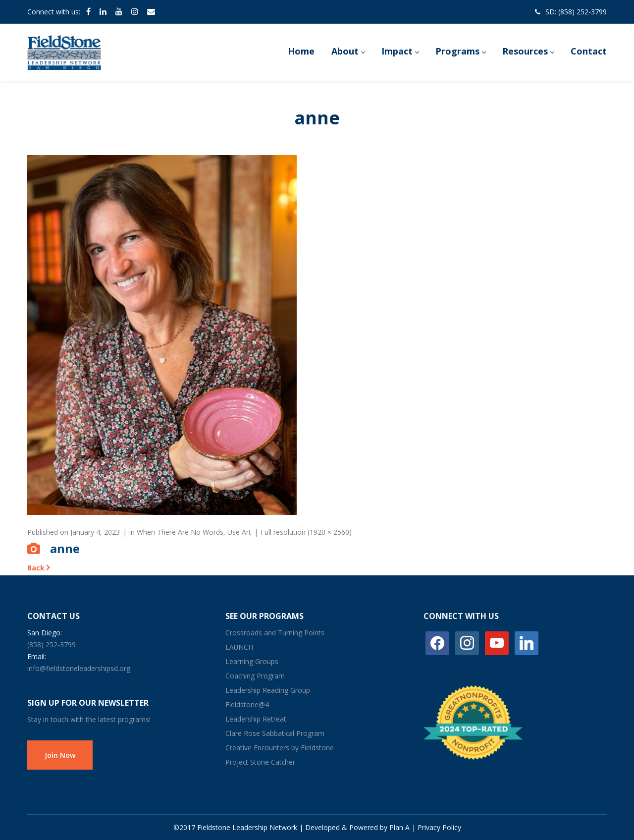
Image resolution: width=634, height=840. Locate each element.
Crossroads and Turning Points (275, 633)
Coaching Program (255, 676)
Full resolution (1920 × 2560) (306, 532)
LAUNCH (239, 647)
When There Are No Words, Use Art (194, 532)
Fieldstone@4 (247, 704)
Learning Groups (252, 661)
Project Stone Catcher (260, 762)
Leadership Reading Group (268, 690)
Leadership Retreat (256, 719)
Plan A (399, 827)
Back (36, 568)
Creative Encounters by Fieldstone (280, 748)
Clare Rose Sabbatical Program (275, 733)
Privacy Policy (439, 827)
